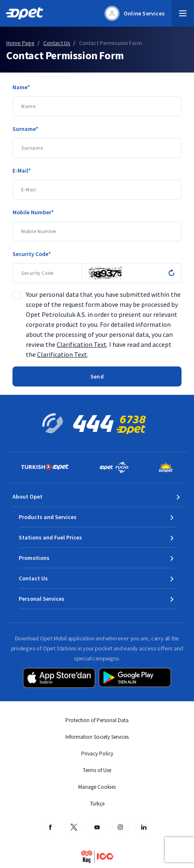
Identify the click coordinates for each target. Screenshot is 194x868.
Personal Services (42, 599)
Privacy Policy (97, 754)
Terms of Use (97, 770)
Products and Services (48, 517)
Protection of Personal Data (97, 720)
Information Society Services (97, 737)
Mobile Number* (33, 212)
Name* (21, 87)
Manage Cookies (97, 787)
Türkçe (97, 804)
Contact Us (33, 578)
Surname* (25, 129)
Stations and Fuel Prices (50, 537)
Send (97, 376)
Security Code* (32, 254)
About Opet (27, 497)
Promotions (34, 558)
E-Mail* (22, 171)
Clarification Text (82, 344)
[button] (183, 13)
